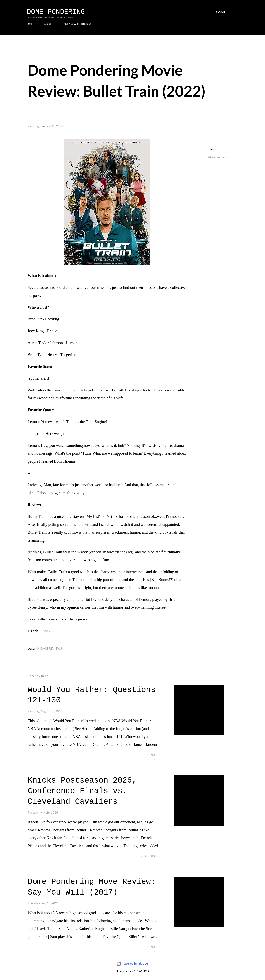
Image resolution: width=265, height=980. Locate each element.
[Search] (221, 12)
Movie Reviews (218, 157)
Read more (150, 755)
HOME (30, 24)
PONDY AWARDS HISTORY (77, 24)
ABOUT (48, 24)
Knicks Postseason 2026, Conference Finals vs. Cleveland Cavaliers (82, 791)
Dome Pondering (56, 12)
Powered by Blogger (133, 964)
